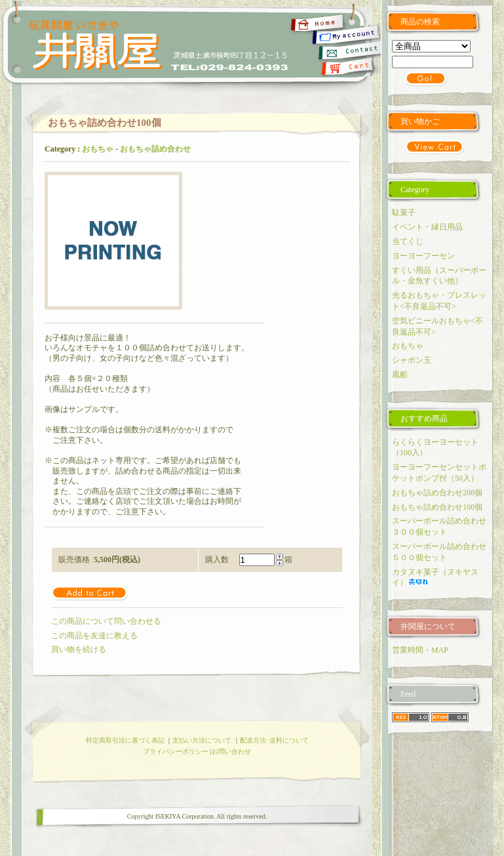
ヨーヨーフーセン (423, 256)
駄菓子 (404, 213)
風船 (400, 375)
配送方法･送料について (274, 740)
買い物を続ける (79, 649)
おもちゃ (98, 149)
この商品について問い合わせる (106, 621)
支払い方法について (202, 740)
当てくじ (408, 241)
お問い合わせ (231, 751)
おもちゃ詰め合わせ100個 (437, 507)
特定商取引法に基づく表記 (125, 740)
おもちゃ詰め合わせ (155, 149)
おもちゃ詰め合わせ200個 (437, 493)
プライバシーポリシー (176, 751)
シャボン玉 (412, 360)
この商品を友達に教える (94, 636)
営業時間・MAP (420, 650)
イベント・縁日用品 (427, 227)
